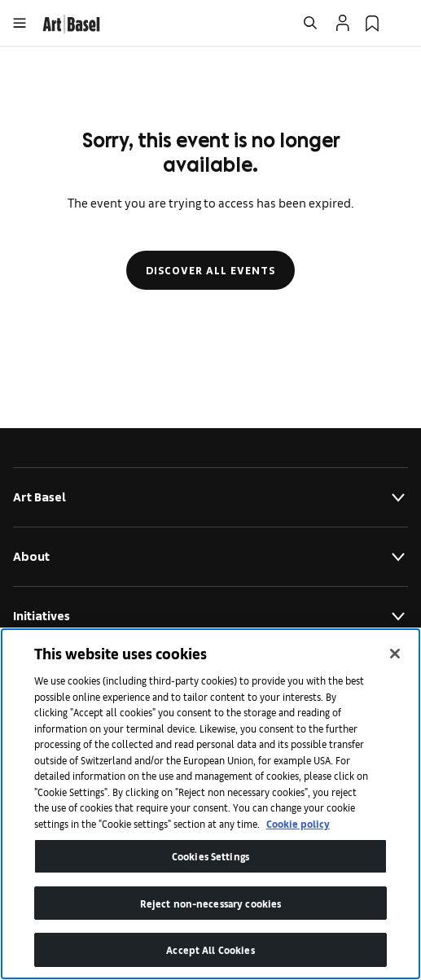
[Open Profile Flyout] (343, 23)
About (210, 557)
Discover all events (210, 270)
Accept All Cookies (210, 949)
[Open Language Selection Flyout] (401, 23)
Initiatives (210, 616)
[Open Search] (310, 23)
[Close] (395, 654)
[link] (71, 22)
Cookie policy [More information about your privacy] (298, 823)
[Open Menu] (20, 23)
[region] (210, 804)
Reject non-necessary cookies (211, 903)
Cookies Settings (210, 856)
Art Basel (210, 497)
